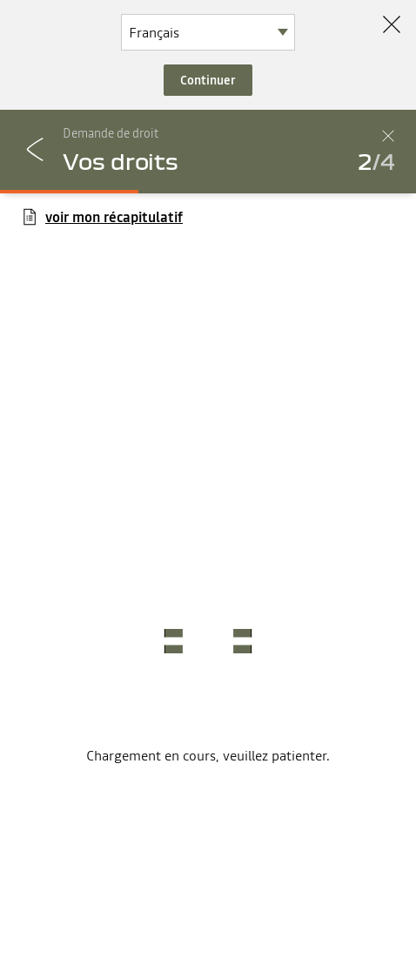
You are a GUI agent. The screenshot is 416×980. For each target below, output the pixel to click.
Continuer (208, 80)
